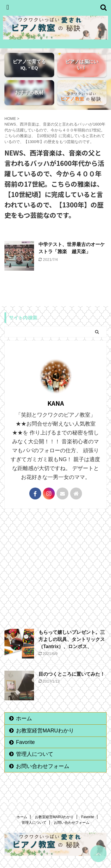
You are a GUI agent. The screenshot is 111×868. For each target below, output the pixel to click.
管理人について (35, 754)
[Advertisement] (55, 567)
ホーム (24, 718)
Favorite (25, 742)
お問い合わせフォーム (43, 766)
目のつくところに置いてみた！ (72, 674)
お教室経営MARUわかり (45, 731)
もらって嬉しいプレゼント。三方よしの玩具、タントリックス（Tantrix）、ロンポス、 (72, 639)
